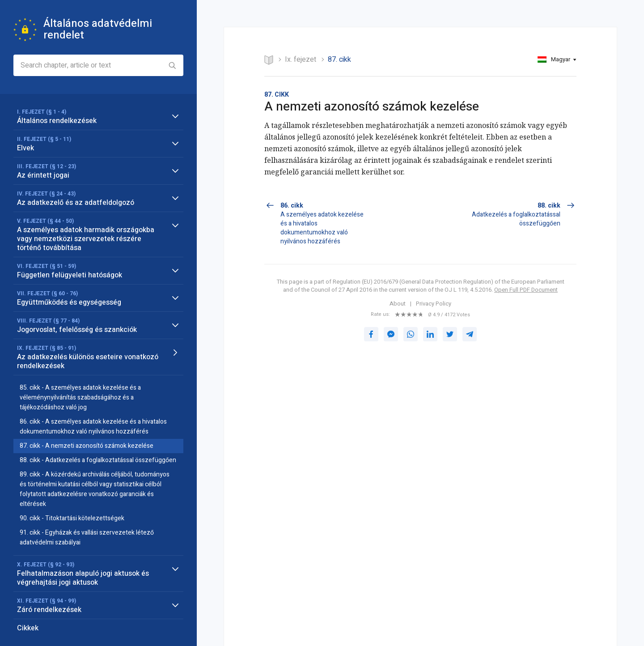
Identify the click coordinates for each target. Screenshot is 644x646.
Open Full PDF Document (526, 290)
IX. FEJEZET (301, 59)
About (398, 304)
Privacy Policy (434, 304)
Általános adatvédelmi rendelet (98, 29)
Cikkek (28, 628)
